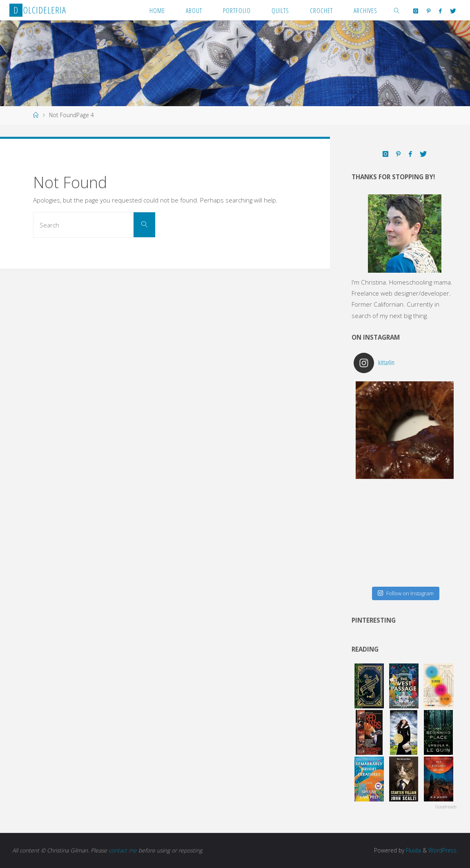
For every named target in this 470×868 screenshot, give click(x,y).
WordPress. (443, 850)
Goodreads (446, 807)
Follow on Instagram (405, 593)
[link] (397, 10)
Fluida (413, 850)
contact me (123, 850)
